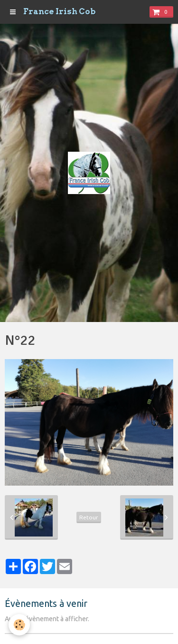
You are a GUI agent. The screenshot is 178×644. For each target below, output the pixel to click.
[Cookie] (19, 625)
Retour (89, 517)
